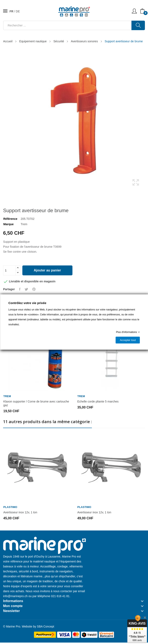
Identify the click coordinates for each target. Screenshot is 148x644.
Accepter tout (128, 340)
